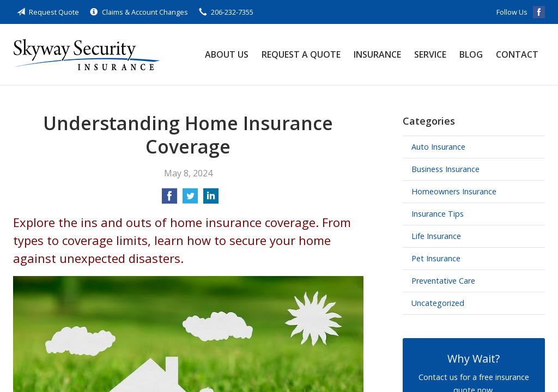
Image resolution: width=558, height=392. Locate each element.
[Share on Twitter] (190, 199)
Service (430, 54)
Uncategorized (438, 303)
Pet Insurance (436, 258)
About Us (227, 54)
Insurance (377, 54)
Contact (517, 54)
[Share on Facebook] (169, 199)
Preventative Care (443, 281)
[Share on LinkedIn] (211, 199)
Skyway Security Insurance (87, 54)
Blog (471, 54)
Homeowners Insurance (454, 191)
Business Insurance (445, 169)
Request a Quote (301, 54)
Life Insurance (436, 236)
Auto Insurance (438, 147)
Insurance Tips (438, 214)
